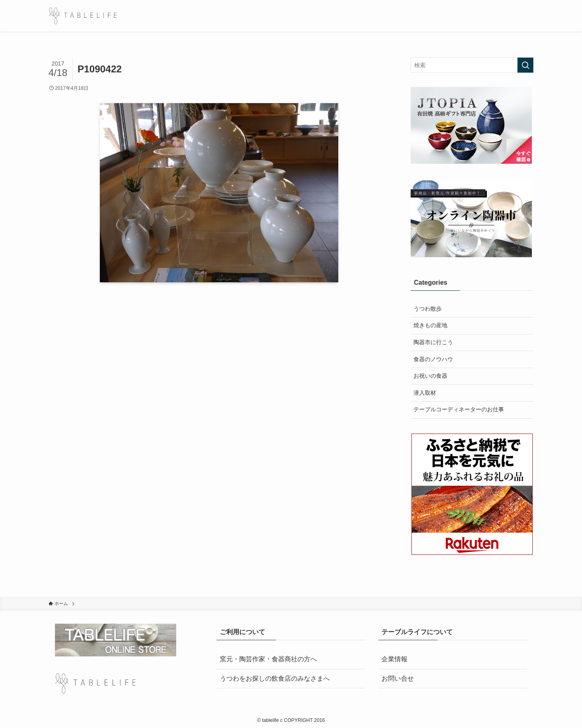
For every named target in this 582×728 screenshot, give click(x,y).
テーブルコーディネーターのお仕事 (459, 409)
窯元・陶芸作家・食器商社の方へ (268, 659)
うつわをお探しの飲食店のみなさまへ (275, 678)
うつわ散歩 (428, 309)
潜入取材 (425, 393)
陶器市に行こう (433, 342)
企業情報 (394, 659)
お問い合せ (398, 678)
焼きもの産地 (430, 325)
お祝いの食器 (430, 376)
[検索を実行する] (525, 65)
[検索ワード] (472, 65)
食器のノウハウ (433, 359)
